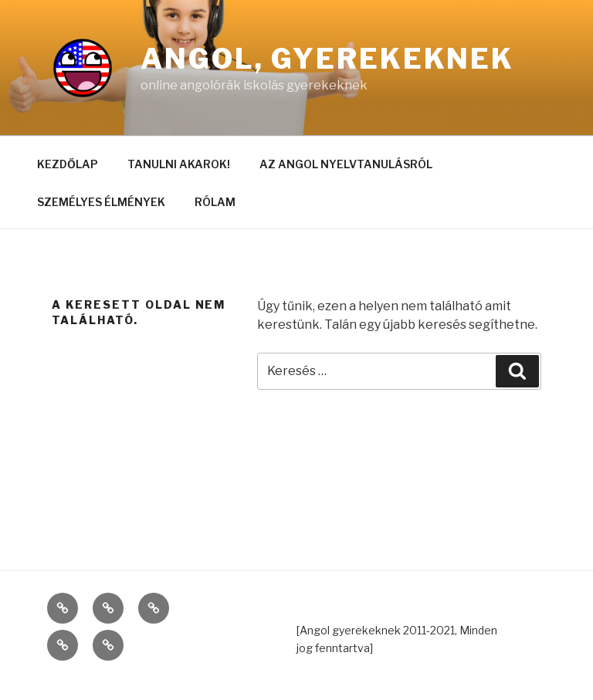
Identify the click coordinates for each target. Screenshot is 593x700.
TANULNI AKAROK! (179, 164)
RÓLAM (215, 202)
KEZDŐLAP (68, 164)
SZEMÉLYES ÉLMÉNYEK (101, 202)
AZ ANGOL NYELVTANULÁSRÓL (346, 164)
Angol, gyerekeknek (327, 59)
